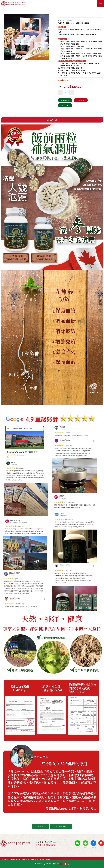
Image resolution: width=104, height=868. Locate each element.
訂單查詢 (48, 864)
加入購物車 (65, 100)
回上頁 (41, 826)
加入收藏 (65, 105)
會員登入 (38, 864)
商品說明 (52, 120)
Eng (67, 864)
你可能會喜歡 (61, 826)
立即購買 (81, 100)
